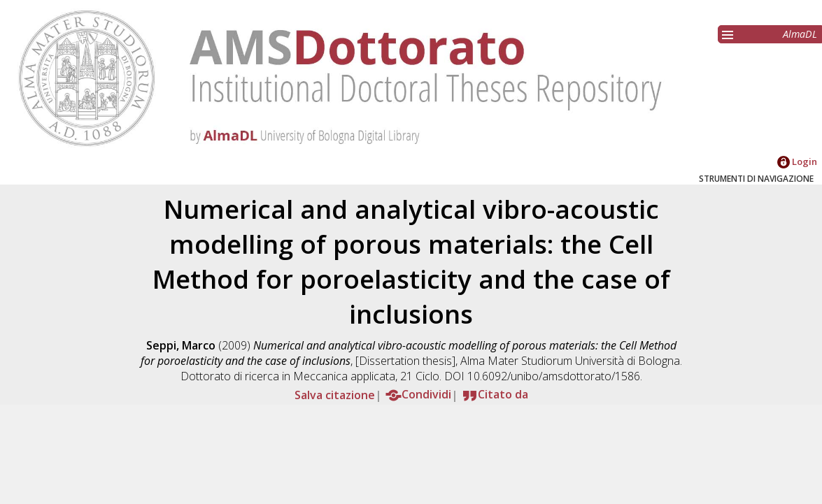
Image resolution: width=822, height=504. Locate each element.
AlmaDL (800, 34)
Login (797, 161)
